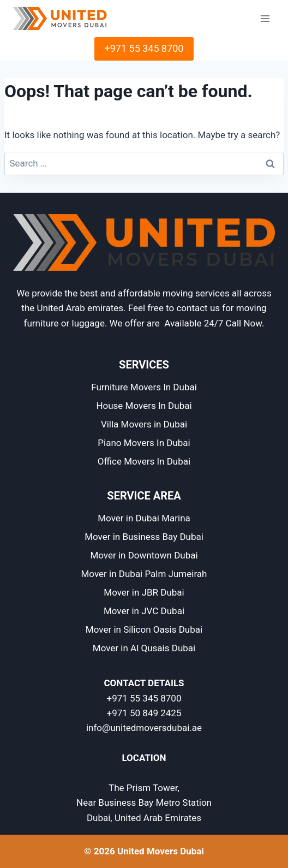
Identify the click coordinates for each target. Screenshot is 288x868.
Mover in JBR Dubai (144, 592)
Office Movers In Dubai (144, 461)
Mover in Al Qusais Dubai (144, 648)
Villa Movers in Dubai (144, 424)
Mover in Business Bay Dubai (144, 537)
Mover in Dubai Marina (144, 518)
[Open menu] (265, 18)
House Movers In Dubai (144, 406)
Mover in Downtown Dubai (144, 555)
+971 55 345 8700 (144, 48)
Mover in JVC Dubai (144, 611)
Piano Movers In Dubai (144, 443)
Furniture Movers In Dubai (144, 387)
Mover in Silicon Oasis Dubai (144, 629)
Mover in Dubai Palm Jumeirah (144, 574)
